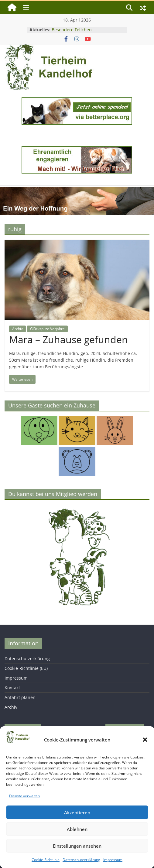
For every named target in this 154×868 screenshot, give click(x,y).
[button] (145, 740)
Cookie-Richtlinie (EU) (26, 668)
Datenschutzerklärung (81, 860)
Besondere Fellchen (72, 30)
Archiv (17, 329)
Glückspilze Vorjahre (47, 329)
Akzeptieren (77, 812)
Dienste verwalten (24, 796)
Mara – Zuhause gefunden (68, 339)
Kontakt (12, 688)
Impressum (113, 860)
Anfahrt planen (20, 697)
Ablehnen (77, 829)
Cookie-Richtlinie (46, 860)
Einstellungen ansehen (77, 846)
